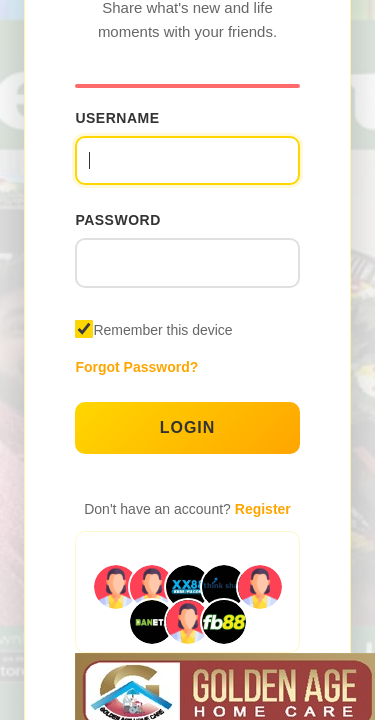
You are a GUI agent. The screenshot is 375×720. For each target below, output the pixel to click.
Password (117, 220)
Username (117, 118)
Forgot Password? (136, 367)
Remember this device (162, 330)
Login (188, 427)
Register (263, 509)
